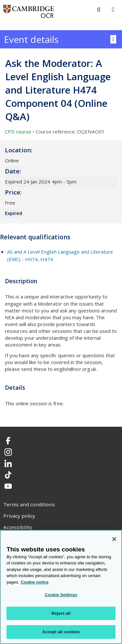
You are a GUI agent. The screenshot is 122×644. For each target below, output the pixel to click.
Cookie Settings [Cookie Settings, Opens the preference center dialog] (61, 595)
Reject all (61, 613)
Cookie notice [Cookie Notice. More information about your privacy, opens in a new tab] (35, 582)
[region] (61, 587)
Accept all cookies (61, 632)
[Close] (114, 539)
